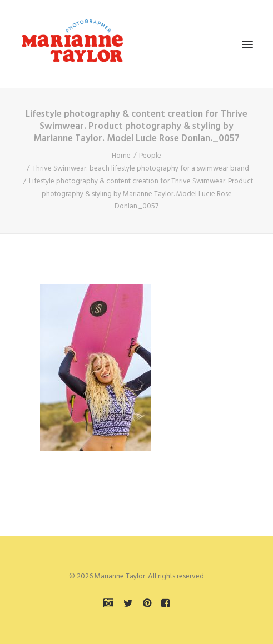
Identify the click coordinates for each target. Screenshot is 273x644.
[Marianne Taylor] (72, 44)
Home (121, 156)
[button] (247, 44)
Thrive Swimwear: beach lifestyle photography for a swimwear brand (141, 169)
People (150, 156)
